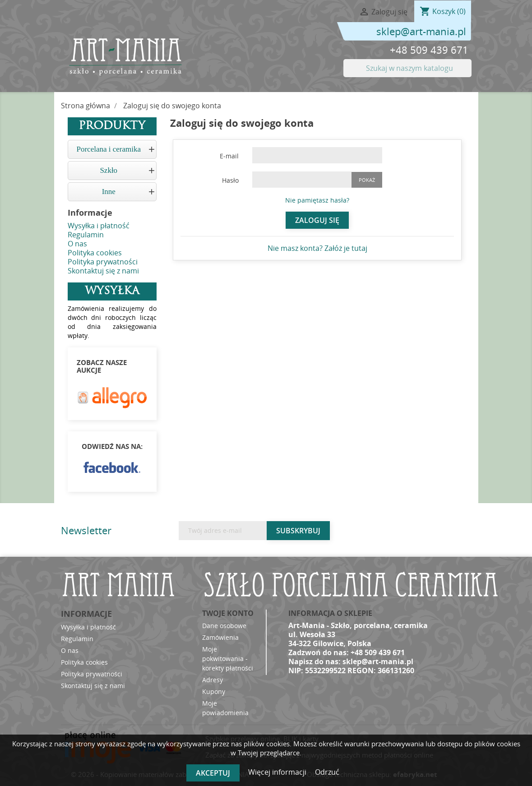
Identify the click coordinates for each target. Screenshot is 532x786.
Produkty (112, 126)
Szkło (109, 170)
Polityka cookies (95, 253)
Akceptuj (213, 773)
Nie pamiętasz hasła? (317, 200)
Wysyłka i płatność (99, 226)
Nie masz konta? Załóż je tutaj (317, 248)
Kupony (214, 691)
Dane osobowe (224, 626)
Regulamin (86, 235)
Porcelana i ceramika (109, 149)
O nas (77, 244)
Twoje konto (228, 613)
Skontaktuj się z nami (103, 271)
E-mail (229, 156)
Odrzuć (327, 772)
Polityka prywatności (103, 262)
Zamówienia (220, 637)
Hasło (230, 180)
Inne (109, 192)
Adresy (213, 680)
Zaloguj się (317, 220)
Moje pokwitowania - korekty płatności (228, 659)
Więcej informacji (278, 772)
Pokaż (367, 180)
